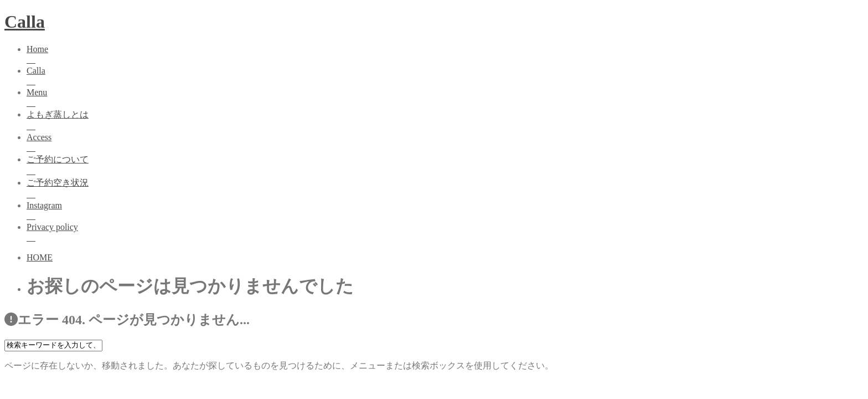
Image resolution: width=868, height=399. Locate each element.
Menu (445, 98)
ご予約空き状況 (445, 189)
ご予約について (445, 166)
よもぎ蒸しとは (445, 121)
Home (445, 55)
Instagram (445, 211)
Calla (25, 22)
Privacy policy (445, 233)
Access (445, 143)
